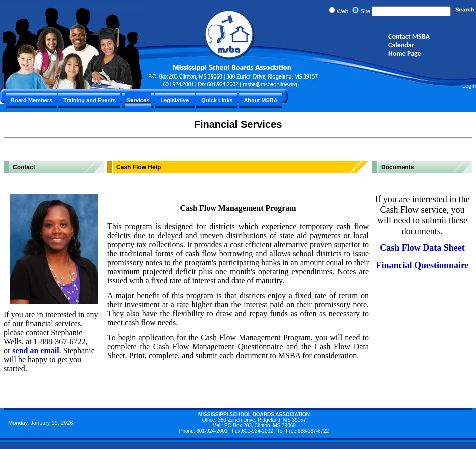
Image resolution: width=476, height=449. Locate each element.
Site (365, 11)
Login (469, 86)
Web (342, 11)
